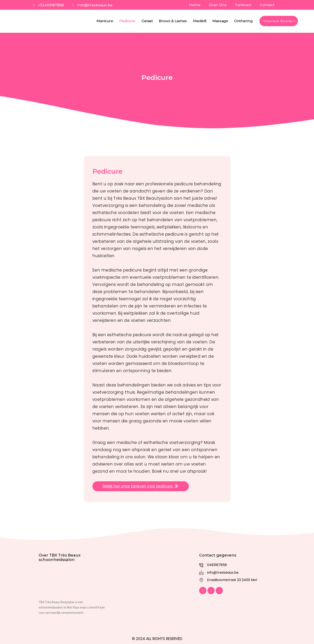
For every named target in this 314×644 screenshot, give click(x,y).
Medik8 (200, 21)
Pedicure (127, 21)
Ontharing (243, 21)
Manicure (105, 21)
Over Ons (218, 5)
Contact (267, 5)
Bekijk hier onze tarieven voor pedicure (141, 486)
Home (195, 5)
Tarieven (243, 5)
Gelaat (147, 21)
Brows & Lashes (173, 21)
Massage (220, 21)
